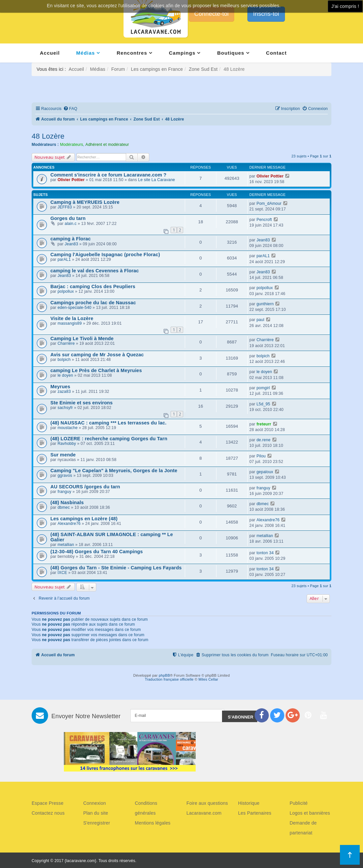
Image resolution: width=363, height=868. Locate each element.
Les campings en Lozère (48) (84, 519)
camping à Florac (71, 239)
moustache (68, 428)
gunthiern (265, 304)
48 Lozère (48, 136)
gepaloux (265, 472)
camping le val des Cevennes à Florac (95, 271)
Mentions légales (153, 823)
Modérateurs (71, 145)
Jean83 (71, 244)
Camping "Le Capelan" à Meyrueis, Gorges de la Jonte (114, 471)
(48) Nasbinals (67, 502)
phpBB (164, 675)
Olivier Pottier (71, 180)
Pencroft (264, 220)
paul (261, 320)
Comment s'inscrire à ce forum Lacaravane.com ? (108, 175)
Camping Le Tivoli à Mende (82, 339)
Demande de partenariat (303, 828)
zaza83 (64, 392)
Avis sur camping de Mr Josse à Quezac (97, 355)
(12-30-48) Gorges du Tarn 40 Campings (97, 552)
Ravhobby (67, 444)
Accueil (50, 53)
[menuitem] (70, 109)
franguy (65, 492)
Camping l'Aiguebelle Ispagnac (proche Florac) (105, 255)
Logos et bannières (310, 813)
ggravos (65, 475)
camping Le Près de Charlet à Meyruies (96, 370)
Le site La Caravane (156, 180)
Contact (277, 53)
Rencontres (132, 53)
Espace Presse (48, 803)
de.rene (264, 440)
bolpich (64, 360)
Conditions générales (146, 808)
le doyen (65, 375)
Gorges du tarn (68, 218)
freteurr (264, 424)
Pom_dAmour (269, 203)
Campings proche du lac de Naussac (93, 303)
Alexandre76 (69, 524)
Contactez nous (48, 813)
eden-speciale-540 (75, 308)
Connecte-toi (211, 14)
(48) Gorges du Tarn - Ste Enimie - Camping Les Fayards (116, 568)
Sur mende (63, 455)
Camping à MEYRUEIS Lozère (85, 202)
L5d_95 (264, 404)
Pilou (261, 456)
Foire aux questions (207, 803)
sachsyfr (65, 408)
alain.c (70, 224)
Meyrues (60, 387)
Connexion (95, 803)
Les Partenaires (255, 813)
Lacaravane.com (204, 813)
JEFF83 (65, 207)
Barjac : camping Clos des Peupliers (93, 286)
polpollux (66, 291)
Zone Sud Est (203, 69)
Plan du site (96, 813)
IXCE (62, 573)
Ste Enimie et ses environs (82, 403)
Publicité (299, 803)
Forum (118, 69)
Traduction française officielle (169, 679)
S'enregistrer (97, 823)
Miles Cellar (209, 679)
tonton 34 (265, 553)
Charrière (66, 343)
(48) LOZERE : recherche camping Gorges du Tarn (109, 439)
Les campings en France (157, 69)
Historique (249, 803)
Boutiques (231, 53)
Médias (85, 53)
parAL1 (64, 259)
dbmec (64, 507)
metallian (66, 545)
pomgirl (263, 388)
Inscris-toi (266, 14)
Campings (182, 53)
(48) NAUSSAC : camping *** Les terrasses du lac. (108, 423)
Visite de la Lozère (72, 318)
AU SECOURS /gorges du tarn (85, 487)
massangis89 (70, 323)
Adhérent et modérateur (107, 145)
